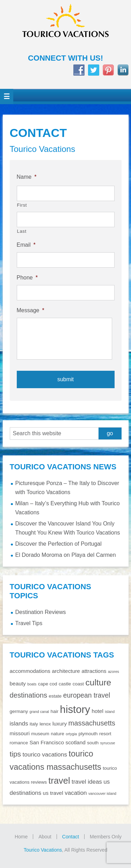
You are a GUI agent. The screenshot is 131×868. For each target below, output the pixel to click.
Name (27, 177)
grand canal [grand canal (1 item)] (39, 712)
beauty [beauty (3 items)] (18, 683)
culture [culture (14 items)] (98, 682)
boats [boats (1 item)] (32, 684)
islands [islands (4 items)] (19, 724)
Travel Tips (29, 623)
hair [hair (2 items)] (55, 711)
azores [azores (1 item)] (114, 671)
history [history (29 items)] (75, 709)
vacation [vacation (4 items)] (76, 793)
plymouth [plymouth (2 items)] (88, 734)
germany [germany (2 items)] (19, 711)
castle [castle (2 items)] (65, 684)
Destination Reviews (41, 612)
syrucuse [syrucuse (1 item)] (108, 743)
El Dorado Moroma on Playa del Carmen (66, 555)
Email (26, 245)
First (22, 205)
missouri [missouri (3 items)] (20, 733)
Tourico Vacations (66, 27)
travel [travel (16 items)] (59, 781)
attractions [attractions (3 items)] (94, 671)
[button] (7, 97)
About (45, 837)
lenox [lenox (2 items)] (45, 724)
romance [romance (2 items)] (19, 743)
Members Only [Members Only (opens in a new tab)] (106, 837)
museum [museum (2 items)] (40, 734)
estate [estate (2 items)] (55, 696)
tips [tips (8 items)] (16, 754)
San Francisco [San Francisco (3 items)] (46, 742)
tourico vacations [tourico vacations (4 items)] (45, 755)
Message (31, 310)
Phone (27, 278)
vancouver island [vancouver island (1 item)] (102, 793)
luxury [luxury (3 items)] (60, 724)
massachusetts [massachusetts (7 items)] (92, 723)
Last (22, 231)
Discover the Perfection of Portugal (59, 544)
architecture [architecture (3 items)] (66, 671)
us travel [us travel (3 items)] (53, 793)
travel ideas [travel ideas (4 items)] (87, 782)
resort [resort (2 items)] (105, 734)
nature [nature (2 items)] (58, 734)
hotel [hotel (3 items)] (97, 711)
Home (21, 837)
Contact (71, 837)
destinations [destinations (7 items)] (29, 695)
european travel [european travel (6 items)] (87, 695)
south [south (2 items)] (93, 743)
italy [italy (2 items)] (34, 724)
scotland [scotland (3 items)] (75, 742)
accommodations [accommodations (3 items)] (30, 671)
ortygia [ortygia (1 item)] (71, 734)
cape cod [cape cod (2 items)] (48, 684)
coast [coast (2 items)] (78, 684)
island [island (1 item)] (110, 712)
